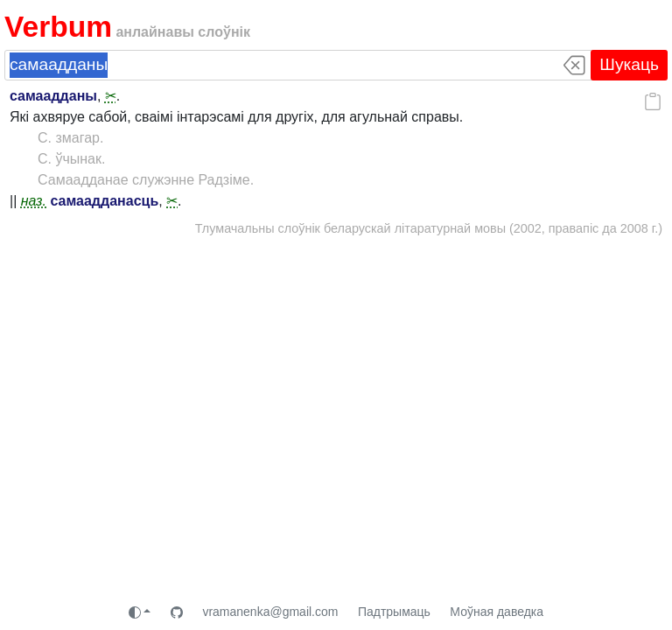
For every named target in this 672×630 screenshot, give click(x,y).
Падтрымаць (394, 612)
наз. (34, 201)
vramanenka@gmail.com (270, 612)
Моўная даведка (497, 612)
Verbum (58, 27)
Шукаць (629, 64)
